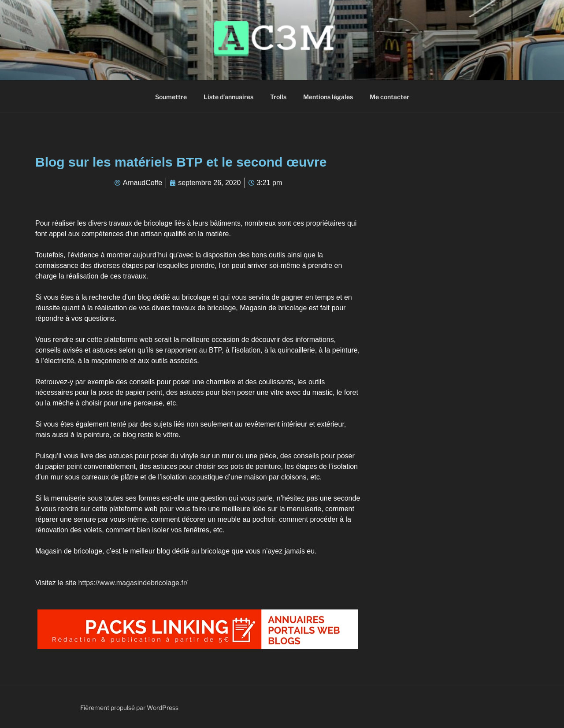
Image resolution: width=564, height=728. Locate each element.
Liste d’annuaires (228, 97)
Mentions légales (328, 97)
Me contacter (390, 97)
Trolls (278, 97)
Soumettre (171, 97)
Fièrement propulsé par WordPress (129, 708)
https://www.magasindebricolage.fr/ (133, 583)
